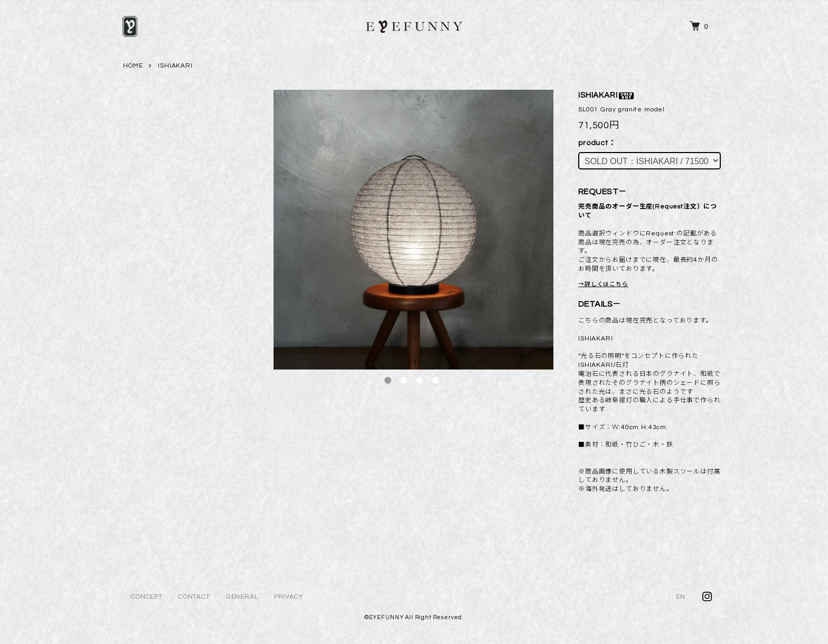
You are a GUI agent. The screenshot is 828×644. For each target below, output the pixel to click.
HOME (133, 66)
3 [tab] (420, 380)
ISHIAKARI (175, 66)
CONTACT (194, 597)
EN (681, 597)
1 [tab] (388, 380)
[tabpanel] (413, 230)
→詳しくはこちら (603, 284)
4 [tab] (435, 380)
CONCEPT (147, 597)
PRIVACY (289, 597)
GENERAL (242, 597)
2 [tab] (404, 380)
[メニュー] (130, 26)
